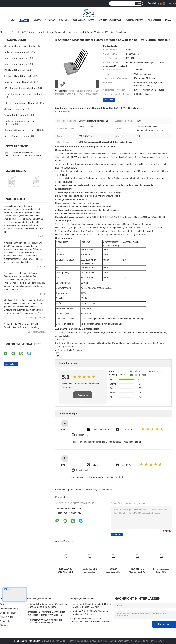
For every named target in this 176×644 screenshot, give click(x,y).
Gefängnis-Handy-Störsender (19, 82)
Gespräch (152, 3)
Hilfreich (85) (82, 470)
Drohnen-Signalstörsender (17, 52)
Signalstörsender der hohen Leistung (23, 94)
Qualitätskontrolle (110, 20)
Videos (37, 20)
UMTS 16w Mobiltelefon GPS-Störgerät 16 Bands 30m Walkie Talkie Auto (27, 155)
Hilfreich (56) (82, 435)
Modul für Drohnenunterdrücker (20, 46)
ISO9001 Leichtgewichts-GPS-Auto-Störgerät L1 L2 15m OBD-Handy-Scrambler (113, 571)
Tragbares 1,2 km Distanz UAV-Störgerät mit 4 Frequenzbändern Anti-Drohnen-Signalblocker (46, 614)
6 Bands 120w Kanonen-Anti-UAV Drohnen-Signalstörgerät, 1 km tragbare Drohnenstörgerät (48, 606)
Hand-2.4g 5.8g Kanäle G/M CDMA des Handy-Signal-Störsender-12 (90, 613)
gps (95, 490)
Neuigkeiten (154, 20)
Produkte (24, 20)
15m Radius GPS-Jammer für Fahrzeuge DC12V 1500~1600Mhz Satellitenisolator (90, 571)
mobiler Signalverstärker (16, 136)
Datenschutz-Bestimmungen (27, 641)
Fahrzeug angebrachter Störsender (22, 103)
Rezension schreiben (83, 396)
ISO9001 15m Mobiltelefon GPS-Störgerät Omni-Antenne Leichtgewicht (137, 571)
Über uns (64, 20)
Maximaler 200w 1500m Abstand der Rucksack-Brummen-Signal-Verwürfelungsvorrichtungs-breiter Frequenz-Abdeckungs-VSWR (45, 622)
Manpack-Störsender (15, 109)
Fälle (168, 20)
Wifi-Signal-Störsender (15, 70)
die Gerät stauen (105, 490)
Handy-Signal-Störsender (17, 58)
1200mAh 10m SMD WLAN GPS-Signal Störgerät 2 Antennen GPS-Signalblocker (66, 571)
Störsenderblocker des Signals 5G (21, 130)
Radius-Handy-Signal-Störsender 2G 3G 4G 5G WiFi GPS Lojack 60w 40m (91, 605)
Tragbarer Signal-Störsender (18, 76)
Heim (12, 20)
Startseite (4, 32)
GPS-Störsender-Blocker (81, 490)
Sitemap (4, 625)
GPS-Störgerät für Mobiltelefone (37, 32)
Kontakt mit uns (135, 20)
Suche (139, 4)
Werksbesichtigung (84, 20)
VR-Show (50, 20)
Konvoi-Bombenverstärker (17, 115)
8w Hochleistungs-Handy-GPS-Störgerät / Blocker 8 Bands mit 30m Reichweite (161, 571)
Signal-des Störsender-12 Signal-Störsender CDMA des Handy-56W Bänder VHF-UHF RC (91, 621)
